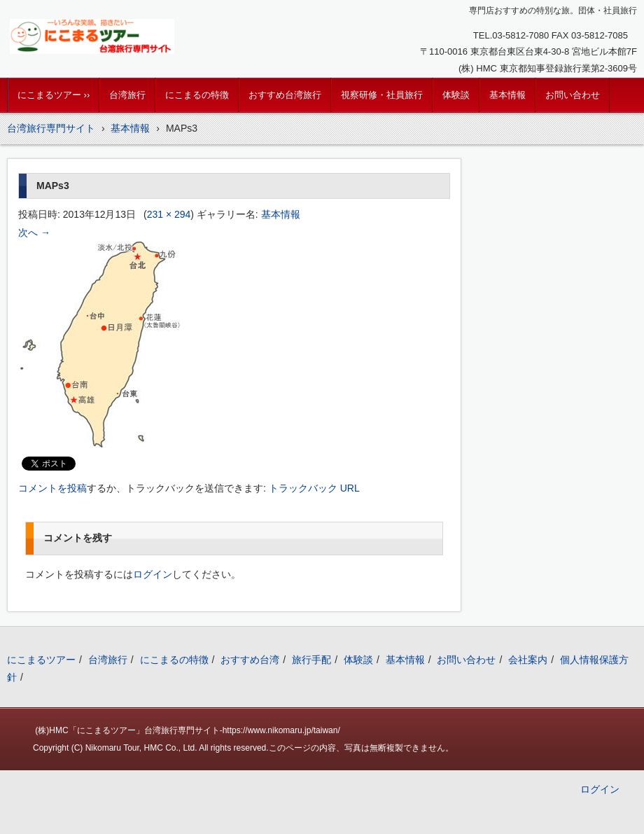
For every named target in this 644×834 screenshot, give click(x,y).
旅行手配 (311, 660)
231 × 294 (169, 214)
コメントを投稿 (52, 488)
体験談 (456, 95)
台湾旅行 (127, 95)
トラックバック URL (314, 488)
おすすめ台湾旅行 (285, 95)
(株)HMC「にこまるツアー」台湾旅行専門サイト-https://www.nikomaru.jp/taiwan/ (187, 730)
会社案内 (528, 660)
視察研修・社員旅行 (382, 95)
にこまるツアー (41, 660)
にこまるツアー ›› (54, 95)
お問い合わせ (573, 95)
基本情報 (507, 95)
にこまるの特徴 (197, 95)
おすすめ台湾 (250, 660)
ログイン (153, 574)
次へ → (34, 232)
